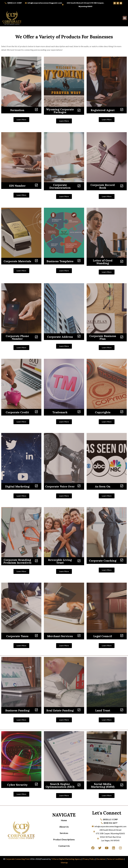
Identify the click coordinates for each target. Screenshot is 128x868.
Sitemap (64, 862)
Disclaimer (101, 859)
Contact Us (64, 846)
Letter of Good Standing (103, 262)
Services (64, 833)
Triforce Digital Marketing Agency (66, 859)
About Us (64, 827)
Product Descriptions (64, 840)
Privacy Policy (89, 859)
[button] (125, 18)
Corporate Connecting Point (18, 859)
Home (64, 820)
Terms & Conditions (115, 859)
